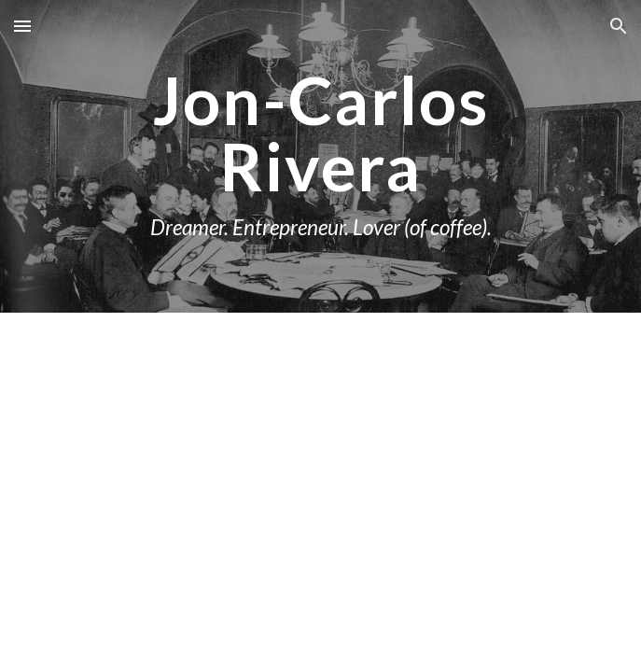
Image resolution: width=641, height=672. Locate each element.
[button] (22, 26)
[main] (320, 156)
